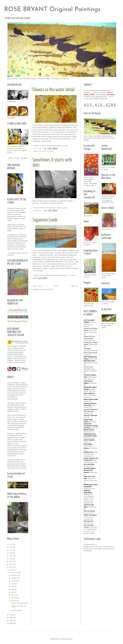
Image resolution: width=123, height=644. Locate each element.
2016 (11, 559)
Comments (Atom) (47, 289)
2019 (11, 550)
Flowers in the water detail (53, 90)
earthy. (40, 151)
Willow (97, 99)
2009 (11, 620)
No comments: (38, 148)
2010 (11, 618)
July (13, 584)
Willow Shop (37, 253)
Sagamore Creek (45, 220)
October (14, 578)
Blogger (70, 639)
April (13, 592)
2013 (11, 567)
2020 (11, 547)
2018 (11, 553)
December (15, 572)
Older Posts (75, 286)
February (14, 598)
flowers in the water (48, 151)
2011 (11, 615)
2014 (11, 564)
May (13, 589)
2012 (11, 570)
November (15, 575)
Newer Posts (37, 286)
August (14, 581)
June (13, 587)
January (14, 601)
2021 (11, 544)
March (13, 595)
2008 (11, 623)
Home (56, 286)
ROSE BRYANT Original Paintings (52, 10)
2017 (11, 556)
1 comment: (72, 275)
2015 (11, 561)
